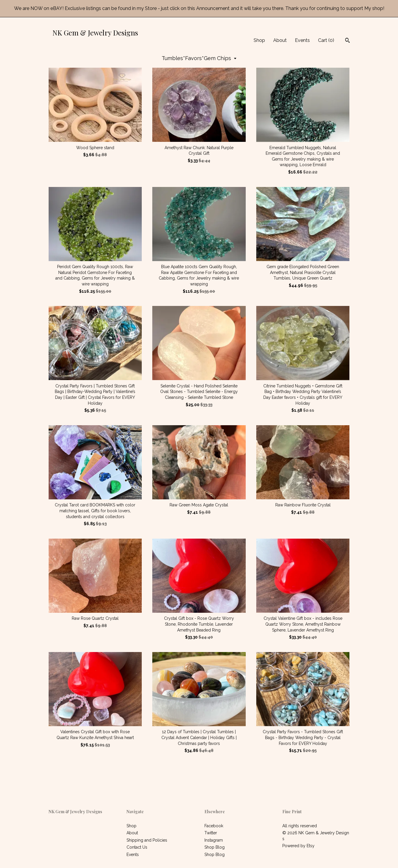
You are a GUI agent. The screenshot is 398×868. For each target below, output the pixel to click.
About (280, 40)
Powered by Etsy (298, 846)
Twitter (211, 833)
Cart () (326, 40)
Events (302, 40)
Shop (259, 40)
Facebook (214, 826)
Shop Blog (215, 847)
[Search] (347, 41)
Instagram (214, 840)
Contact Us (137, 847)
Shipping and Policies (147, 840)
